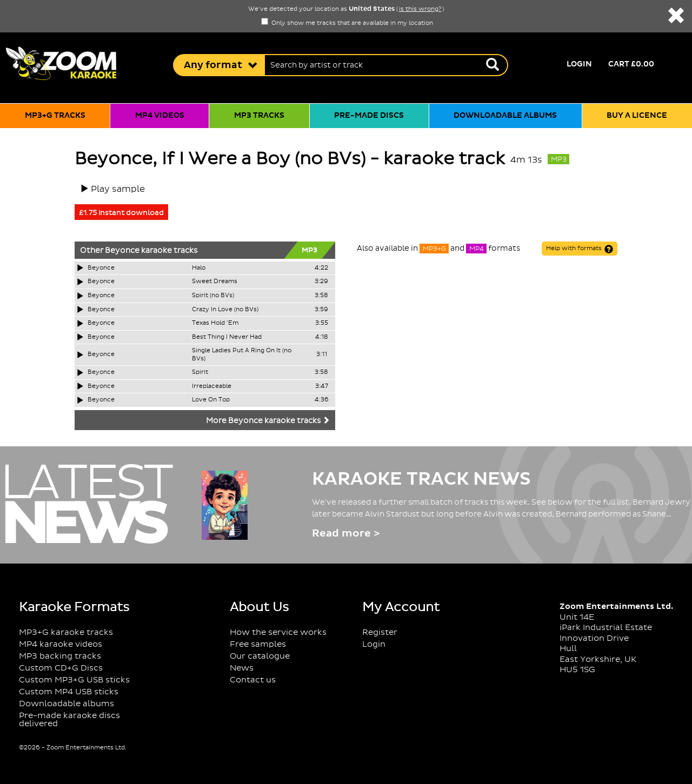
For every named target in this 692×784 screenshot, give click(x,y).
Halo (199, 268)
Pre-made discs (369, 116)
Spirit (200, 372)
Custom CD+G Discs (61, 668)
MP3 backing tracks (60, 656)
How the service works (278, 632)
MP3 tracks (259, 116)
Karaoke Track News (421, 479)
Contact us (253, 680)
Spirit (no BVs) (213, 296)
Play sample (118, 189)
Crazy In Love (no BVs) (225, 310)
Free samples (258, 644)
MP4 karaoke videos (61, 644)
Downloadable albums (505, 116)
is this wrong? (420, 9)
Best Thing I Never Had (227, 337)
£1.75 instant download (121, 213)
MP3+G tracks (55, 116)
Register (380, 632)
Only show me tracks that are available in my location (347, 23)
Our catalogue (260, 656)
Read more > (346, 534)
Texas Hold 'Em (215, 323)
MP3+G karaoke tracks (66, 632)
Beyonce (122, 251)
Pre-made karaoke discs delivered (69, 720)
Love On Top (211, 400)
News (242, 668)
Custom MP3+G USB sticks (74, 680)
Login (579, 64)
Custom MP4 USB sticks (69, 692)
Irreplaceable (212, 386)
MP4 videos (160, 116)
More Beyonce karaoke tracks (268, 421)
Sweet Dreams (215, 282)
